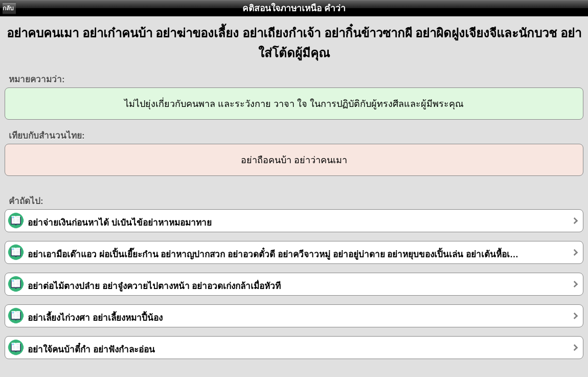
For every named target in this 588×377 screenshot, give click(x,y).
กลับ (8, 8)
